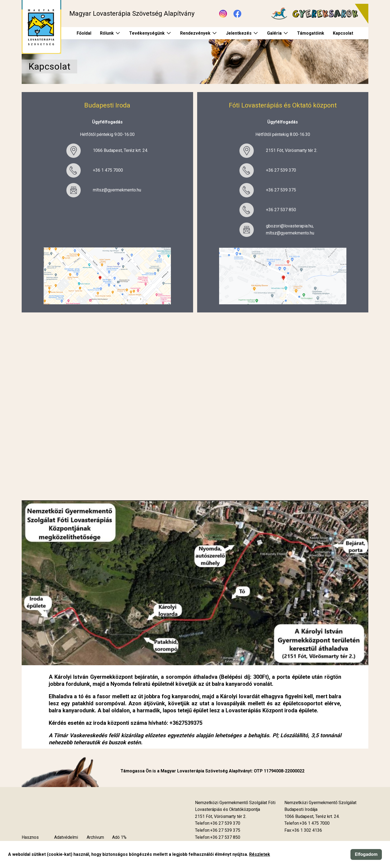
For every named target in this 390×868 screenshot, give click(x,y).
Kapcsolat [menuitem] (343, 33)
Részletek (260, 854)
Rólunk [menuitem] (107, 33)
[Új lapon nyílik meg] (221, 817)
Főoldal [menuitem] (84, 33)
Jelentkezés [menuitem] (239, 33)
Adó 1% (119, 837)
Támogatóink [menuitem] (311, 33)
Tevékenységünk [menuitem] (147, 33)
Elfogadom (366, 854)
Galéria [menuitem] (274, 33)
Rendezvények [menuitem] (195, 33)
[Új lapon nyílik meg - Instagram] (223, 14)
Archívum (95, 837)
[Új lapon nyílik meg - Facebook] (237, 14)
